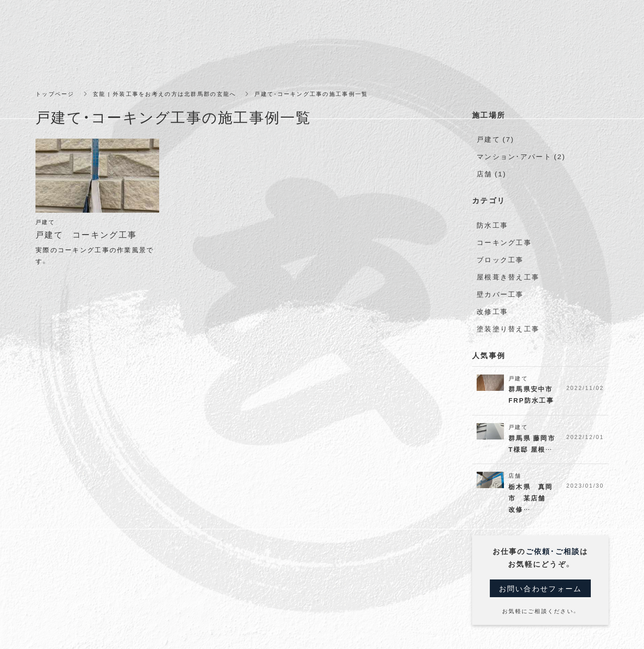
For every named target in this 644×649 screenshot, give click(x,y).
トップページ (55, 94)
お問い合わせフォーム (541, 585)
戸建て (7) (495, 139)
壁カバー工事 (500, 290)
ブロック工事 (500, 257)
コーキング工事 (504, 240)
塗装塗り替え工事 (508, 324)
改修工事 (492, 307)
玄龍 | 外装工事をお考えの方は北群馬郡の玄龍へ (164, 94)
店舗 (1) (491, 172)
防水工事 (492, 223)
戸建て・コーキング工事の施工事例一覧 (311, 94)
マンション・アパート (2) (521, 155)
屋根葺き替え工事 (508, 274)
